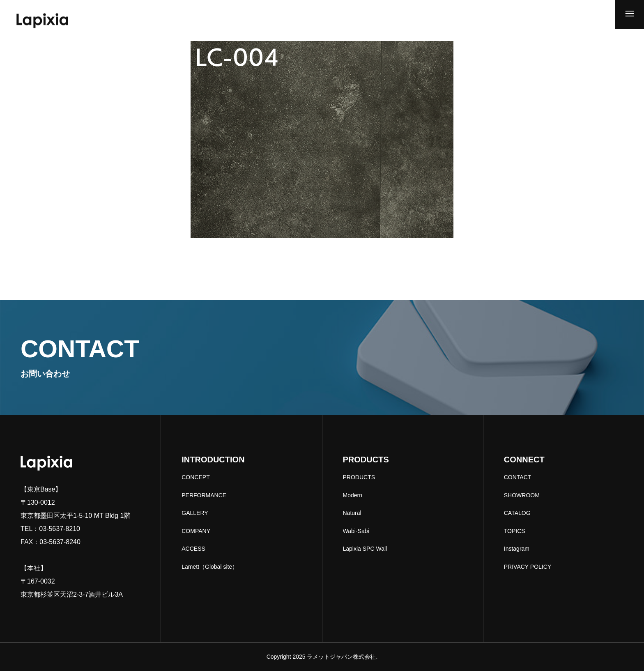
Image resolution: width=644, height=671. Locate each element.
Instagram (517, 549)
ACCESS (193, 549)
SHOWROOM (522, 495)
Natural (352, 513)
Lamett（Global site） (210, 567)
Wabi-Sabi (356, 531)
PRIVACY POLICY (528, 567)
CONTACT (518, 477)
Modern (353, 495)
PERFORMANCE (204, 495)
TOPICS (515, 531)
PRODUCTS (359, 477)
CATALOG (517, 513)
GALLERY (195, 513)
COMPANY (196, 531)
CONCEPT (195, 477)
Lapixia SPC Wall (365, 549)
